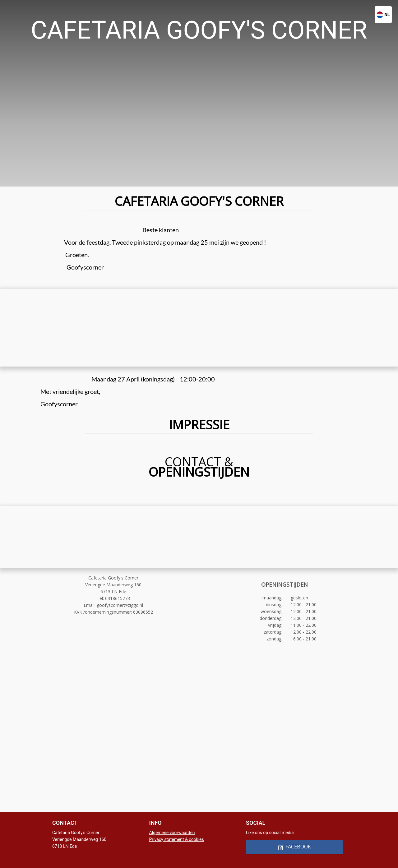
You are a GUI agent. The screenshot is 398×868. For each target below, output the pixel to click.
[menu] (199, 10)
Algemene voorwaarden (172, 833)
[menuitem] (109, 10)
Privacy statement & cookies (177, 839)
